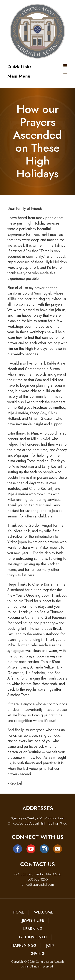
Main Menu (19, 76)
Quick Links (19, 67)
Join (50, 945)
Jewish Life (33, 921)
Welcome (44, 912)
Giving (38, 954)
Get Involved (33, 937)
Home (18, 912)
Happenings (24, 945)
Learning (33, 929)
